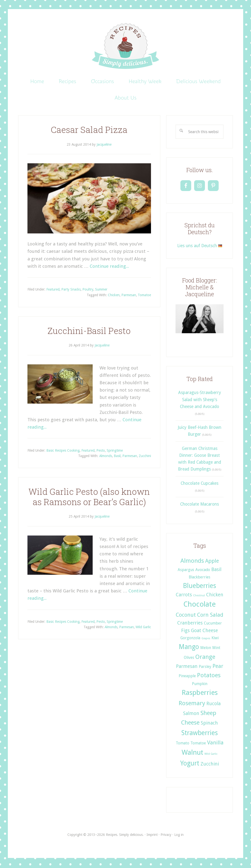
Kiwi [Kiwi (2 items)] (215, 639)
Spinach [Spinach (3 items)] (209, 724)
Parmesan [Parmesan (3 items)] (187, 667)
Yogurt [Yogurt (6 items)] (190, 764)
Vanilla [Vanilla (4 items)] (215, 743)
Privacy (166, 835)
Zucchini (145, 457)
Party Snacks (71, 290)
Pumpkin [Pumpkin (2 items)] (200, 685)
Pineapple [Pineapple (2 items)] (187, 677)
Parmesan (129, 296)
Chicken (114, 296)
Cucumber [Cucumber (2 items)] (213, 624)
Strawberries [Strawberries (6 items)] (200, 734)
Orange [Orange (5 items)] (205, 657)
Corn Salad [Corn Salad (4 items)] (210, 615)
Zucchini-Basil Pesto (89, 331)
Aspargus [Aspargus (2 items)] (186, 571)
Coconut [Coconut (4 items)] (186, 615)
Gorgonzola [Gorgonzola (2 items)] (190, 639)
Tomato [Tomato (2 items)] (182, 744)
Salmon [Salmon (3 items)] (191, 714)
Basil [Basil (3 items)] (216, 570)
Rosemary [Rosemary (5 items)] (192, 704)
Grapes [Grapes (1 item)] (206, 639)
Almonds (106, 457)
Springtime (115, 451)
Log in (179, 835)
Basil (117, 457)
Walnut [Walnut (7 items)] (192, 753)
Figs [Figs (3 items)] (185, 632)
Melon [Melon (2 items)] (206, 648)
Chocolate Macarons (200, 505)
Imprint (152, 835)
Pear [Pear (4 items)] (218, 667)
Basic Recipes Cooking (63, 451)
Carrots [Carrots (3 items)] (184, 595)
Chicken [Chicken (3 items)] (215, 595)
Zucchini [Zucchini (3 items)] (210, 765)
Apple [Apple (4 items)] (212, 562)
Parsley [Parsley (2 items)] (205, 668)
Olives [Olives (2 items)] (189, 658)
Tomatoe (144, 296)
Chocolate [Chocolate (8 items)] (200, 605)
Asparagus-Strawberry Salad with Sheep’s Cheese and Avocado (200, 401)
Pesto (101, 451)
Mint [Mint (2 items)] (216, 648)
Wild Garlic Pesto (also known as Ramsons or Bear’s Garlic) (89, 498)
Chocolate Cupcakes (200, 484)
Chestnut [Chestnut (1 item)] (199, 596)
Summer (101, 290)
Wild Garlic (143, 628)
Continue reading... (109, 267)
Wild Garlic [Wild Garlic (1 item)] (211, 755)
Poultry (88, 290)
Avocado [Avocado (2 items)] (203, 571)
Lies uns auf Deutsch (200, 247)
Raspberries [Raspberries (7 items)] (200, 694)
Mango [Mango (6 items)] (189, 647)
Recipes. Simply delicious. (126, 46)
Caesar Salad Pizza (89, 131)
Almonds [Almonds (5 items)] (192, 562)
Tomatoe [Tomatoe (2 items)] (198, 744)
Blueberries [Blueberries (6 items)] (200, 586)
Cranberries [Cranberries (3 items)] (190, 624)
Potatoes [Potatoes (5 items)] (209, 676)
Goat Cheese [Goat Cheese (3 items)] (204, 632)
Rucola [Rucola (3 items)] (213, 704)
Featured (53, 290)
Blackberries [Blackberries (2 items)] (200, 578)
